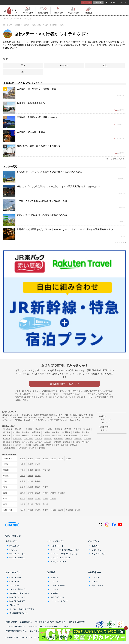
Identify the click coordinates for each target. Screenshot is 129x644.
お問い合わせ (11, 622)
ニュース (54, 589)
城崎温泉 (69, 439)
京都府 (30, 493)
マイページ (111, 3)
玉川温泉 (27, 445)
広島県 (45, 499)
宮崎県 (61, 510)
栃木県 (23, 464)
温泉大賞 (96, 546)
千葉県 (30, 470)
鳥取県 (23, 499)
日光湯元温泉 (39, 445)
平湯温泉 (48, 439)
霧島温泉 (7, 445)
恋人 (23, 65)
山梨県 (23, 476)
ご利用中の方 (94, 572)
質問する (98, 3)
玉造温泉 (48, 442)
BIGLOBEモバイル (17, 554)
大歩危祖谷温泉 (9, 448)
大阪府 (38, 493)
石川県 (30, 481)
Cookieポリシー (35, 626)
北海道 (23, 458)
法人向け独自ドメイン (19, 613)
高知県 (45, 504)
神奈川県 (46, 470)
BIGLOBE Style (57, 597)
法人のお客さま (13, 572)
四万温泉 (56, 432)
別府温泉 (76, 442)
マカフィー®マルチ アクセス (22, 609)
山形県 (61, 458)
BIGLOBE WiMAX (17, 558)
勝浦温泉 (7, 442)
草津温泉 (26, 432)
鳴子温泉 (68, 429)
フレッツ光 (14, 585)
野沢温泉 (86, 432)
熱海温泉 (33, 448)
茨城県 (38, 464)
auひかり (13, 550)
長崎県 (38, 510)
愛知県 (38, 487)
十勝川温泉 (28, 429)
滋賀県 (23, 493)
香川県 (30, 504)
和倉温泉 (85, 435)
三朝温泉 (39, 442)
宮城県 (45, 458)
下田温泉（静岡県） (71, 435)
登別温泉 (18, 429)
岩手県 (38, 458)
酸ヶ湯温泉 (17, 445)
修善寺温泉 (57, 435)
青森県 (30, 458)
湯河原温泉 (36, 435)
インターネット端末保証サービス (65, 550)
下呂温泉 (39, 439)
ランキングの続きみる (115, 159)
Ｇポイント (105, 430)
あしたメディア (98, 554)
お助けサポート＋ (58, 546)
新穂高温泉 (58, 439)
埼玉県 (23, 470)
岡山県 (38, 499)
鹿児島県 (69, 510)
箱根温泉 (50, 445)
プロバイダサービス (18, 589)
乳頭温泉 (59, 429)
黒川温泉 (86, 442)
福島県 (68, 458)
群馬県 (30, 464)
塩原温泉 (76, 432)
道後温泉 (16, 442)
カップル (64, 65)
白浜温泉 (87, 439)
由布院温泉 (22, 448)
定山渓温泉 (8, 429)
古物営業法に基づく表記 (16, 631)
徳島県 (23, 504)
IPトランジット (16, 605)
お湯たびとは (106, 419)
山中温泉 (7, 439)
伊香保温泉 (36, 432)
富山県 (23, 481)
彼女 (105, 65)
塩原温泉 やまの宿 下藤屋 (31, 132)
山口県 (53, 499)
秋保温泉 (77, 429)
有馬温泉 (78, 439)
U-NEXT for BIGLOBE (60, 558)
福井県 (38, 481)
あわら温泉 (17, 439)
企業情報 (51, 572)
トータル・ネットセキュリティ (64, 554)
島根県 (30, 499)
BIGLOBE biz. (15, 577)
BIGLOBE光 (14, 546)
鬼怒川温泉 (66, 432)
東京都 (38, 470)
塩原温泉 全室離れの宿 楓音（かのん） (37, 117)
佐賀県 (30, 510)
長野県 (30, 476)
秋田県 (53, 458)
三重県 (45, 487)
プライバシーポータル (15, 626)
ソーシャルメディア (59, 601)
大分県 (53, 510)
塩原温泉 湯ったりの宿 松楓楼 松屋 (36, 89)
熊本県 (45, 510)
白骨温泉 (7, 435)
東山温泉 (87, 429)
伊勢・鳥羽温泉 (62, 445)
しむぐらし (97, 550)
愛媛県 (38, 504)
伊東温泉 (46, 435)
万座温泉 (46, 432)
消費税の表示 (26, 622)
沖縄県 (78, 510)
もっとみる (120, 242)
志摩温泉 (74, 445)
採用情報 (54, 593)
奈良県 (53, 493)
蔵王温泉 (7, 432)
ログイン (122, 3)
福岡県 (23, 510)
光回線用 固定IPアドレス (20, 593)
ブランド (54, 581)
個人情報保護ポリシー (78, 622)
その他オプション (58, 562)
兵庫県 (45, 493)
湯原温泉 (67, 442)
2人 (23, 72)
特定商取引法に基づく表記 (57, 626)
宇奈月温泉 (28, 439)
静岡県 (23, 487)
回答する (86, 3)
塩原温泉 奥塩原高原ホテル (31, 103)
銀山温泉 (16, 432)
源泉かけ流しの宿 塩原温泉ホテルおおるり (38, 146)
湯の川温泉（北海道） (44, 429)
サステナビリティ (58, 585)
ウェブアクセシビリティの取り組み (50, 622)
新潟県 (38, 476)
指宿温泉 (42, 448)
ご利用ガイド (106, 422)
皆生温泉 (57, 442)
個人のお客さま (13, 535)
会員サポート (97, 585)
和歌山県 (62, 493)
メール (95, 581)
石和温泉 (26, 435)
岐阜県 (30, 487)
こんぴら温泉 (27, 442)
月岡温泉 (16, 435)
